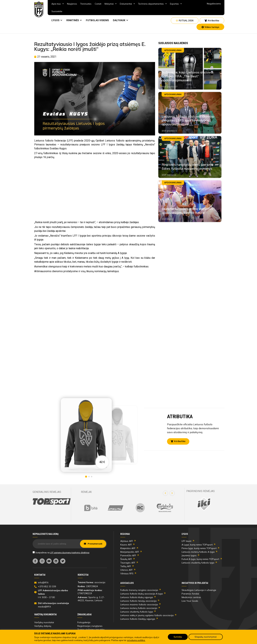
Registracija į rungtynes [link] (90, 626)
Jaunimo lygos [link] (189, 555)
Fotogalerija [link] (84, 622)
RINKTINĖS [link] (73, 20)
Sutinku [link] (178, 637)
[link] (39, 9)
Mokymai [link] (111, 4)
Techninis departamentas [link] (152, 4)
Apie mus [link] (58, 4)
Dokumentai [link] (127, 4)
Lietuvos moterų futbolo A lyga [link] (198, 552)
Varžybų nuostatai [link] (44, 622)
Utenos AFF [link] (126, 570)
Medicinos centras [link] (191, 597)
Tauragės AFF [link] (128, 563)
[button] (165, 493)
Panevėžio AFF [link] (128, 555)
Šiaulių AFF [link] (126, 559)
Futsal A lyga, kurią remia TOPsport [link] (200, 559)
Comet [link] (98, 4)
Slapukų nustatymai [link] (206, 637)
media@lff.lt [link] (44, 607)
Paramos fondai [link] (190, 594)
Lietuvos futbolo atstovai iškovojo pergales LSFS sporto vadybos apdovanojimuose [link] (188, 120)
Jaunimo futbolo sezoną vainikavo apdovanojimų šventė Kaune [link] (187, 211)
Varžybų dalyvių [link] (43, 626)
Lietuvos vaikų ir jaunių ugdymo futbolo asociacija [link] (147, 615)
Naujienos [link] (72, 4)
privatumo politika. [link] (136, 640)
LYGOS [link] (55, 20)
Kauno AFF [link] (126, 545)
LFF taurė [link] (187, 541)
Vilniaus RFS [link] (127, 574)
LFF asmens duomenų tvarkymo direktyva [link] (70, 553)
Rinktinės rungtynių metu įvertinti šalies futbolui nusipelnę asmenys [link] (187, 166)
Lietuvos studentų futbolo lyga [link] (198, 563)
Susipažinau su (62, 553)
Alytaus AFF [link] (127, 541)
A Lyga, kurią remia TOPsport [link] (197, 545)
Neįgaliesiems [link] (214, 4)
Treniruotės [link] (86, 4)
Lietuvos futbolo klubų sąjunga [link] (137, 597)
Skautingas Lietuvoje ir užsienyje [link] (199, 590)
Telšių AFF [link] (126, 566)
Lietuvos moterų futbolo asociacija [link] (139, 608)
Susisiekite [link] (57, 11)
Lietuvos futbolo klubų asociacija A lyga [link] (142, 594)
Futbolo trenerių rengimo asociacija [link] (139, 590)
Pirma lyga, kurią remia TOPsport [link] (199, 548)
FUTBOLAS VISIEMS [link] (97, 20)
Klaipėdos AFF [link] (128, 548)
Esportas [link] (176, 4)
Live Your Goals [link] (190, 601)
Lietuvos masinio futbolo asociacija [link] (139, 604)
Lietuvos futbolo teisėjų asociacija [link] (138, 601)
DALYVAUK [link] (119, 20)
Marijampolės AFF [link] (130, 552)
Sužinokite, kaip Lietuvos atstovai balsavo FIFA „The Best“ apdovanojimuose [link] (188, 76)
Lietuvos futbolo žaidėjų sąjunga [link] (138, 619)
